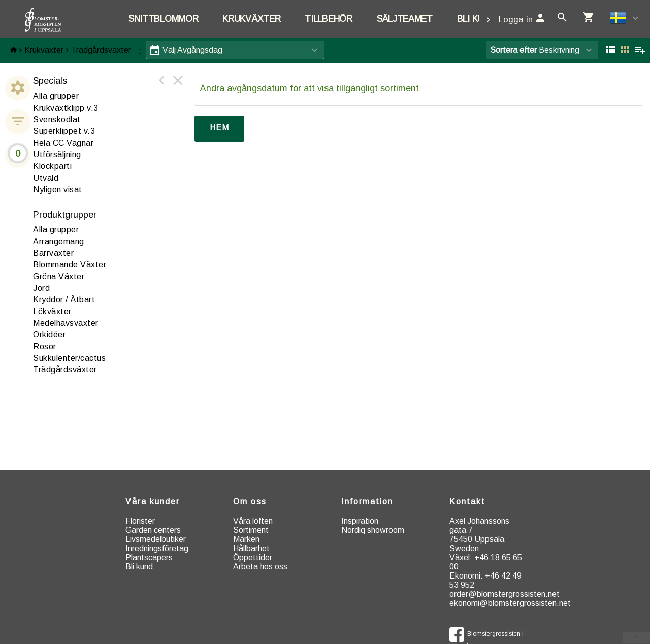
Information (367, 502)
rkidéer (49, 335)
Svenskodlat (57, 120)
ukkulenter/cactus (69, 358)
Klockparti (52, 166)
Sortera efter (513, 50)
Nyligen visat (58, 190)
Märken (246, 539)
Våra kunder (153, 502)
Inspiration (360, 521)
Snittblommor (163, 19)
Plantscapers (149, 557)
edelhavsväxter (66, 323)
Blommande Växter (70, 265)
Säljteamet (405, 19)
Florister (140, 521)
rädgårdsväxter (65, 370)
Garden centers (153, 530)
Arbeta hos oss (260, 567)
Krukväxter (251, 19)
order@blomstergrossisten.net (505, 594)
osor (45, 346)
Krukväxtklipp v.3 (66, 108)
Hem (219, 128)
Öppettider (253, 557)
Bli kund (476, 19)
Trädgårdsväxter (101, 50)
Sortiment (251, 530)
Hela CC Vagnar (63, 143)
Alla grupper (56, 96)
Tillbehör (328, 19)
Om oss (250, 502)
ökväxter (52, 311)
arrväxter (53, 253)
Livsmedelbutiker (156, 539)
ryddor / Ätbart (64, 300)
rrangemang (59, 241)
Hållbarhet (251, 548)
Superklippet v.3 (64, 131)
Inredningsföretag (157, 548)
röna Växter (59, 276)
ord (41, 288)
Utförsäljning (57, 155)
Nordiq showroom (373, 530)
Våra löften (253, 521)
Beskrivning (535, 50)
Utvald (46, 178)
